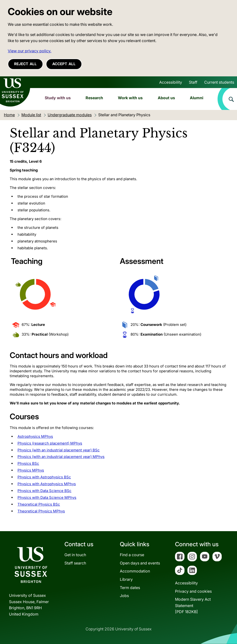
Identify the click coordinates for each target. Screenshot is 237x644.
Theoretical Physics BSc (39, 504)
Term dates (130, 588)
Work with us (130, 98)
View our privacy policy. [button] (30, 51)
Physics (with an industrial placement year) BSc (59, 450)
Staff (193, 82)
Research (94, 98)
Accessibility (171, 82)
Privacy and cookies (193, 591)
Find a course (132, 555)
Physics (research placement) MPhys (50, 443)
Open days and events (140, 563)
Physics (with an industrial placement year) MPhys (61, 457)
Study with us (58, 98)
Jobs (124, 596)
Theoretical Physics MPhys (41, 511)
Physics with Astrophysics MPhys (47, 484)
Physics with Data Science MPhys (47, 497)
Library (126, 579)
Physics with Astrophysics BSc (44, 477)
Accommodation (135, 571)
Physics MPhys (31, 470)
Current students (219, 82)
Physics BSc (28, 463)
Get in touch (75, 555)
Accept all (64, 64)
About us (166, 98)
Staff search (75, 563)
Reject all (25, 64)
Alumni (197, 98)
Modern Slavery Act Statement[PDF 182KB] (193, 605)
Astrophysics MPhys (35, 436)
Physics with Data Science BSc (44, 491)
